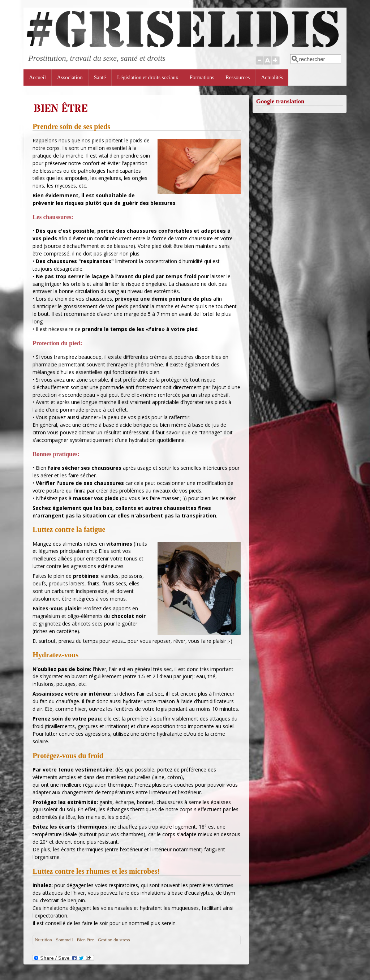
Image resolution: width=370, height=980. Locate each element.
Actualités (272, 77)
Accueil (37, 77)
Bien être (85, 940)
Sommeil (64, 940)
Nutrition (43, 940)
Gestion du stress (114, 940)
